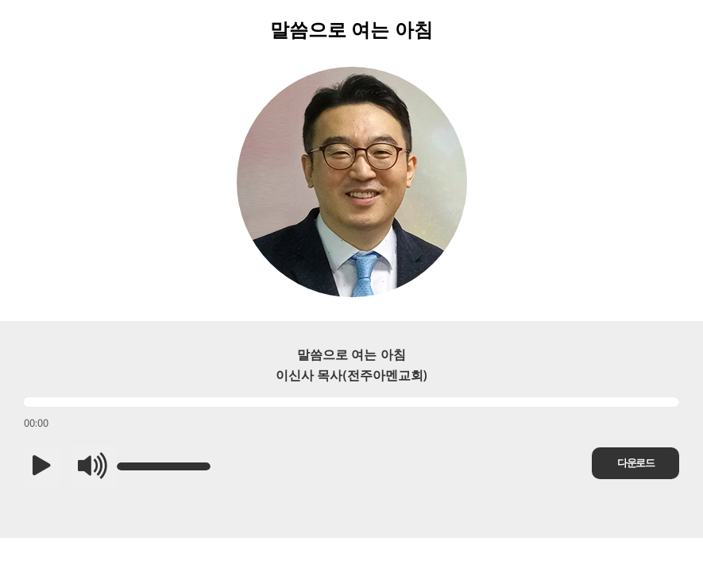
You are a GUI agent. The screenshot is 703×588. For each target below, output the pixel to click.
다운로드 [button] (635, 463)
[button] (42, 466)
